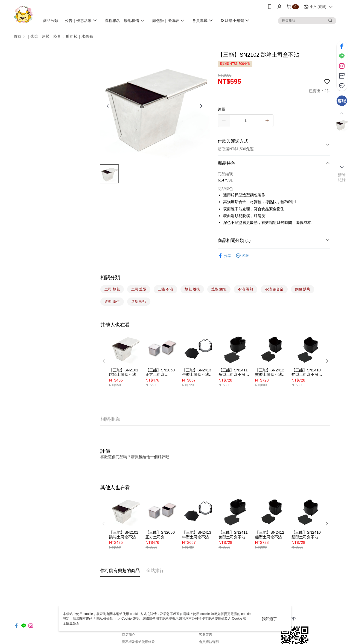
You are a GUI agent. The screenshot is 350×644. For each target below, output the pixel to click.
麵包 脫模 (192, 289)
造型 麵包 (219, 289)
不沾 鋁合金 (274, 289)
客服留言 (206, 635)
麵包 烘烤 (303, 289)
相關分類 (110, 278)
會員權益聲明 (209, 642)
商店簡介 (129, 635)
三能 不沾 (165, 289)
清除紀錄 (342, 177)
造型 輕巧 (139, 301)
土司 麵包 (112, 289)
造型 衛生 (112, 301)
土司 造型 (139, 289)
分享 (224, 256)
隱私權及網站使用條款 (138, 642)
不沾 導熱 (246, 289)
